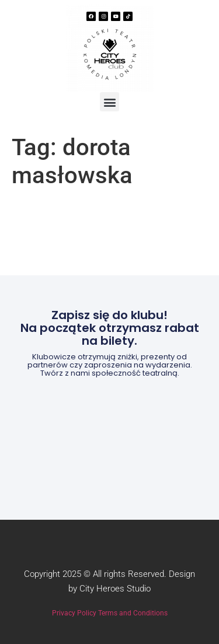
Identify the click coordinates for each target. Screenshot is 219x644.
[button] (109, 102)
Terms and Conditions (133, 613)
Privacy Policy (74, 613)
